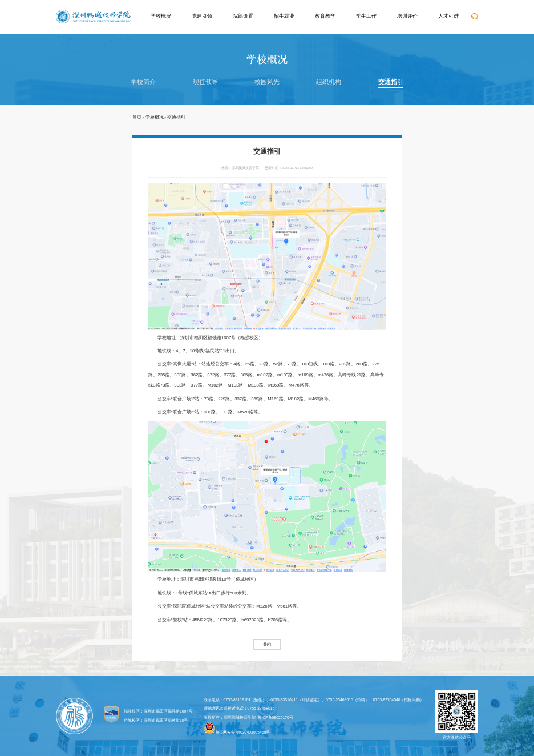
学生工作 (366, 16)
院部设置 (243, 16)
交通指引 (391, 82)
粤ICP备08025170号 (275, 717)
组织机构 (329, 82)
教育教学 (325, 16)
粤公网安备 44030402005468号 (237, 728)
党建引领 (202, 16)
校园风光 (267, 82)
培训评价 (407, 16)
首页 (137, 117)
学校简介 (143, 82)
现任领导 (205, 82)
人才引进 (448, 16)
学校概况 (161, 16)
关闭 (267, 644)
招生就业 (284, 16)
